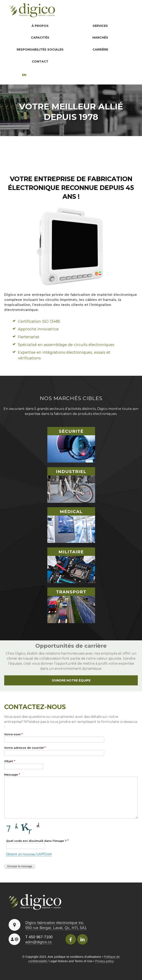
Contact (40, 62)
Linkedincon (82, 940)
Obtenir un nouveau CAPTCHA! (29, 854)
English (15, 75)
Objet (9, 762)
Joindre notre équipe (71, 681)
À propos (40, 26)
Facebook (71, 940)
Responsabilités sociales (40, 50)
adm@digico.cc (39, 942)
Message (11, 775)
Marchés (100, 38)
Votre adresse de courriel (24, 748)
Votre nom (12, 734)
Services (100, 26)
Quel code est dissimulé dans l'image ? (36, 841)
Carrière (100, 50)
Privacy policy (104, 962)
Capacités (40, 38)
